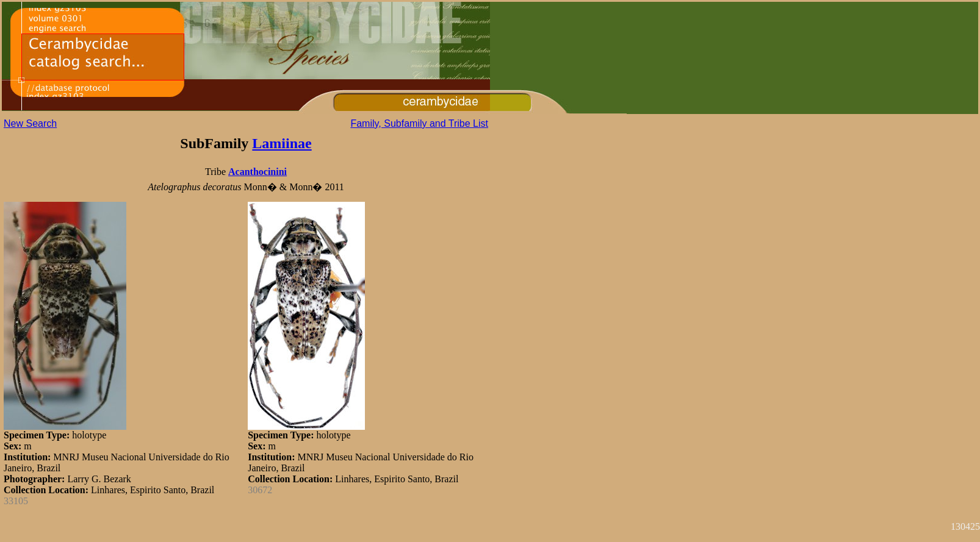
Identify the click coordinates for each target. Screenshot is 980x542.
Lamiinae (282, 143)
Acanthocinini (258, 172)
